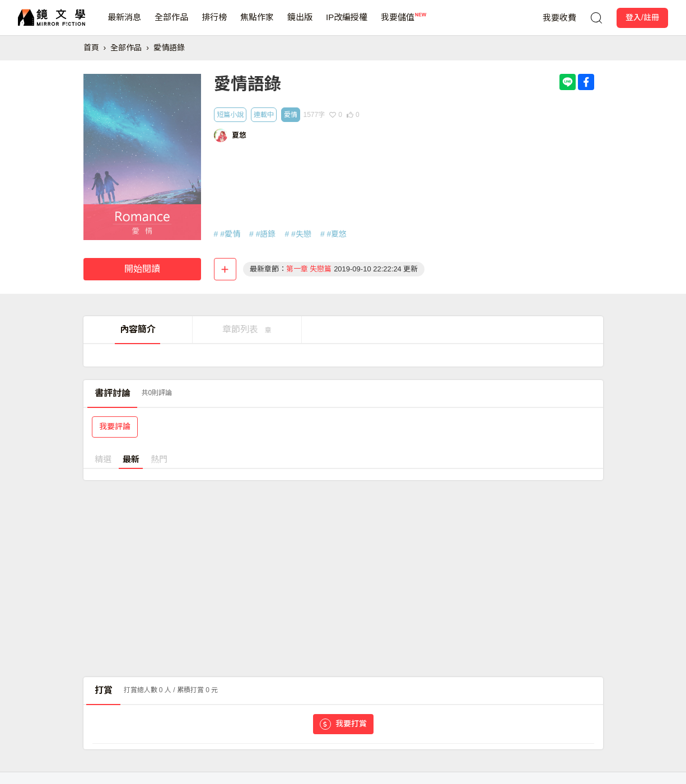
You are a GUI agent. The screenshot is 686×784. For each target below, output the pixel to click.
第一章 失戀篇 (309, 269)
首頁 (91, 48)
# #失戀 (298, 234)
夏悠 (239, 135)
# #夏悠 (333, 234)
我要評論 (115, 426)
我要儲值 (398, 24)
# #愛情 (227, 234)
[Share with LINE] (568, 82)
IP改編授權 (347, 24)
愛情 (291, 115)
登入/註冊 (642, 17)
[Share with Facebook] (586, 82)
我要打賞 (343, 724)
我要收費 (559, 18)
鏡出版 (300, 24)
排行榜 (214, 24)
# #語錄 (262, 234)
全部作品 (171, 24)
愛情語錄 (169, 48)
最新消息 (124, 24)
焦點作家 (257, 24)
